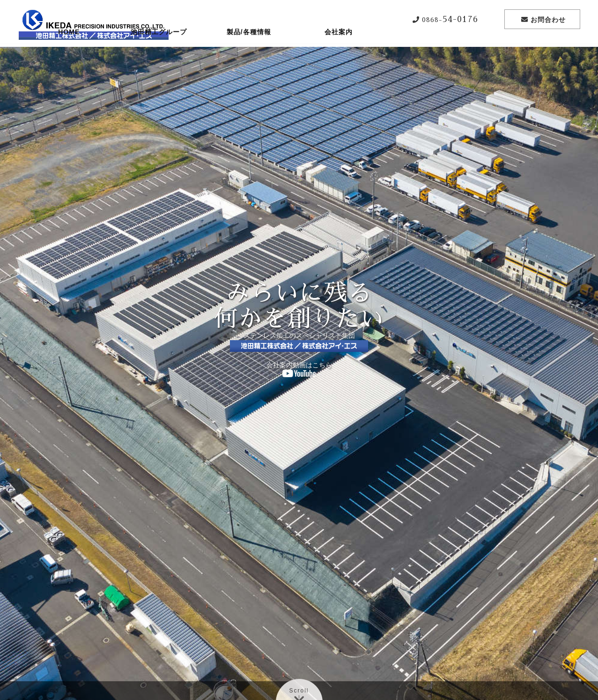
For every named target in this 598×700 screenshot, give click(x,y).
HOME (69, 54)
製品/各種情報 (249, 54)
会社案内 (339, 54)
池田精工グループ (159, 54)
